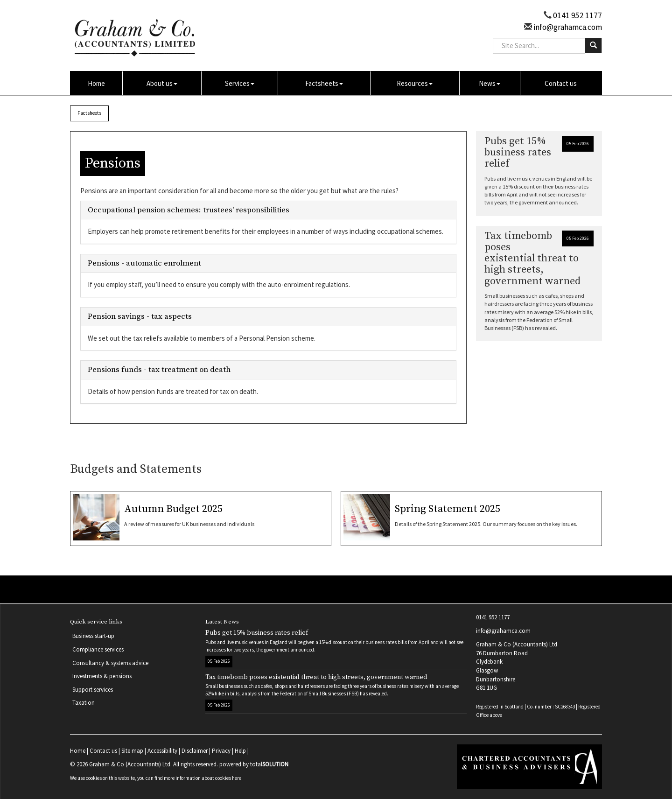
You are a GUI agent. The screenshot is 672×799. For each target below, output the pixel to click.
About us (162, 83)
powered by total (254, 764)
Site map (132, 751)
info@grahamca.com (567, 27)
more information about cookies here (203, 778)
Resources (415, 83)
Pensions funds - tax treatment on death (159, 370)
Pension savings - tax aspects (140, 316)
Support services (93, 690)
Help (240, 751)
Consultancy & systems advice (110, 663)
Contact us (561, 83)
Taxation (84, 703)
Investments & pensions (102, 676)
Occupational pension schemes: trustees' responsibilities (189, 210)
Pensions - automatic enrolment (144, 263)
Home (96, 83)
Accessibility (162, 751)
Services (240, 83)
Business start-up (93, 636)
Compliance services (98, 649)
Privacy (221, 751)
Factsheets (324, 83)
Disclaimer (195, 751)
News (490, 83)
